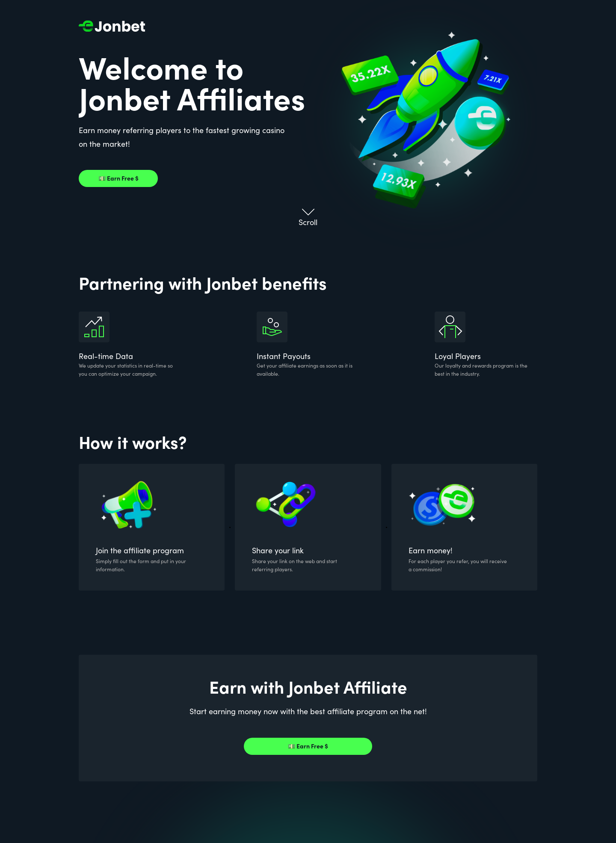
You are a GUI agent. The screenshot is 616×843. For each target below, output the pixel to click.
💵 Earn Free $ (118, 178)
